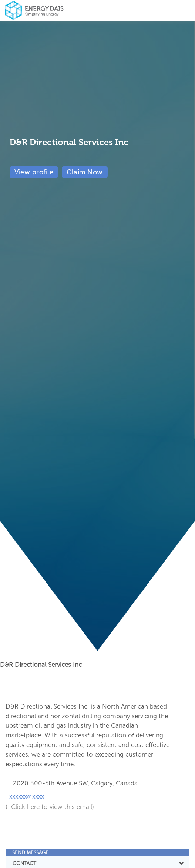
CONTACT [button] (97, 863)
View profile (34, 172)
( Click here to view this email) (50, 807)
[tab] (97, 852)
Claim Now (85, 172)
